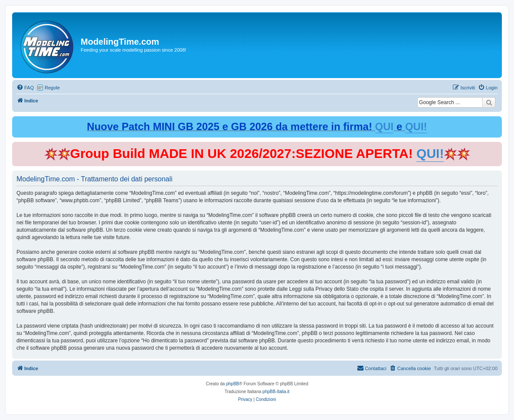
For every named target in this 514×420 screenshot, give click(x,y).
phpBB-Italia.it (276, 392)
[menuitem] (25, 88)
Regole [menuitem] (52, 88)
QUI (385, 126)
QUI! (416, 126)
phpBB (232, 384)
